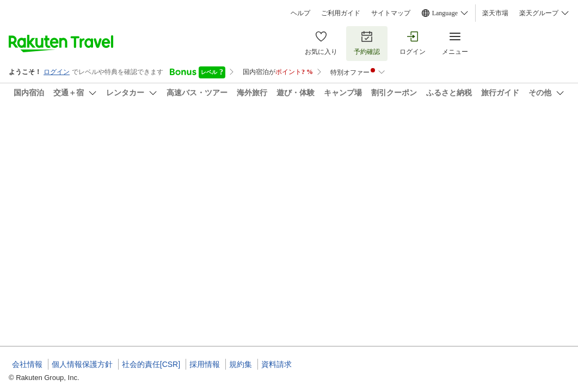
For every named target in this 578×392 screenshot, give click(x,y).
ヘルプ (300, 13)
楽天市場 (495, 13)
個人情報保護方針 (82, 364)
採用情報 (205, 364)
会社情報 (27, 364)
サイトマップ (391, 13)
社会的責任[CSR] (151, 364)
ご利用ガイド (341, 13)
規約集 (241, 364)
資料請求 (276, 364)
